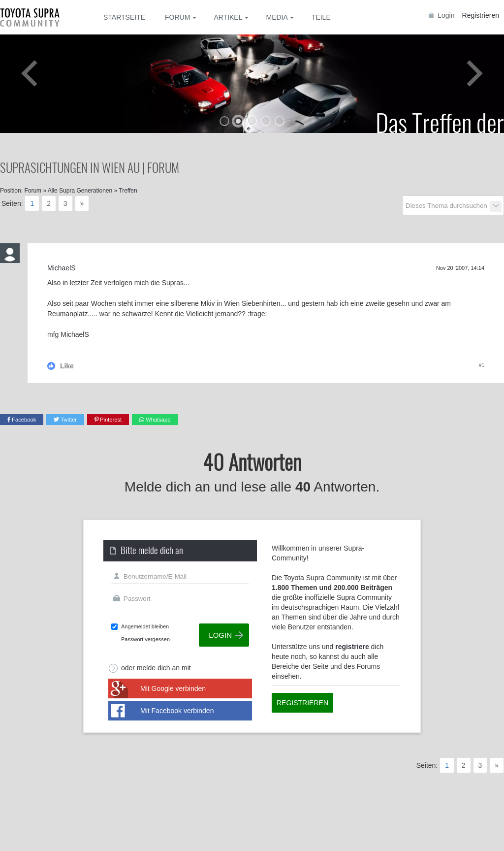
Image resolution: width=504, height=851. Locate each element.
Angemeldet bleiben (145, 626)
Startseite (124, 17)
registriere (352, 647)
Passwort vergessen (145, 639)
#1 (482, 365)
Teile (321, 17)
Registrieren (481, 15)
